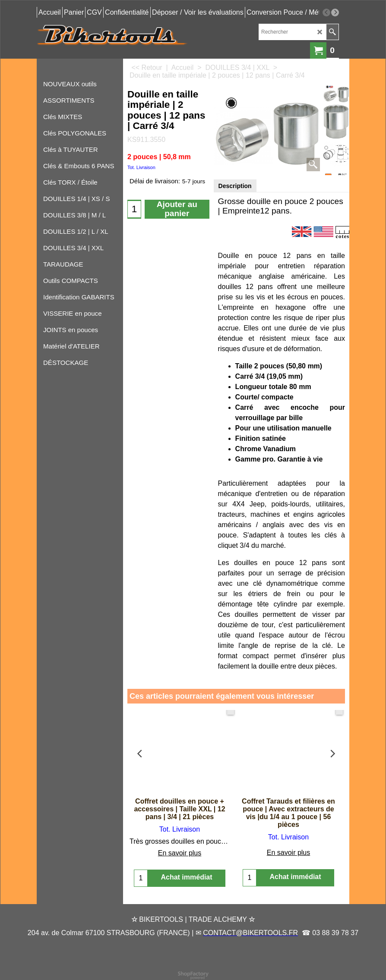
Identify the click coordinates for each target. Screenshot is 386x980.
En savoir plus (180, 853)
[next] (335, 13)
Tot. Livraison (141, 167)
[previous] (326, 13)
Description (235, 186)
